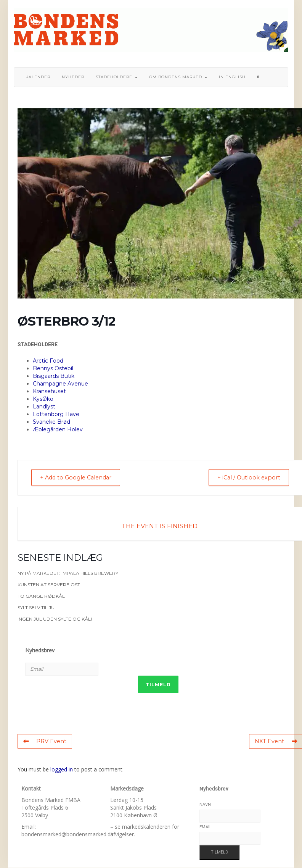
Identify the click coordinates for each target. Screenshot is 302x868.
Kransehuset (49, 391)
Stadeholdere (117, 77)
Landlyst (44, 407)
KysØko (43, 399)
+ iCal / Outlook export (246, 478)
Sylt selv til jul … (39, 608)
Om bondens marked (178, 77)
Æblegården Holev (58, 429)
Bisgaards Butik (54, 376)
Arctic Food (48, 361)
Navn (205, 805)
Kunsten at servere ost (49, 585)
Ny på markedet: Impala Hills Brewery (68, 574)
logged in (62, 770)
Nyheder (73, 77)
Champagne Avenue (60, 384)
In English (232, 77)
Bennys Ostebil (53, 368)
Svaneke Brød (51, 422)
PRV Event (45, 742)
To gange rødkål (41, 596)
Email (206, 827)
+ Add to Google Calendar (80, 478)
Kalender (38, 77)
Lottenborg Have (56, 414)
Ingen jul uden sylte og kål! (55, 619)
